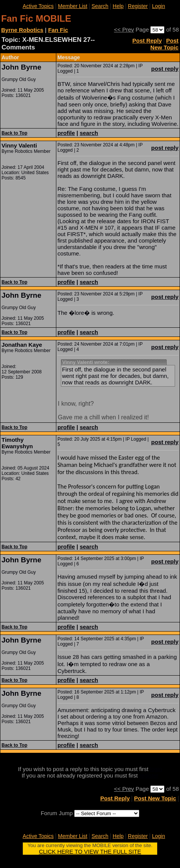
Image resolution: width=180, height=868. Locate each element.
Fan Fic (58, 30)
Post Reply (147, 40)
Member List (72, 6)
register (149, 775)
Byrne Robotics (22, 30)
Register (138, 6)
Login (158, 6)
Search (100, 6)
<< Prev (124, 29)
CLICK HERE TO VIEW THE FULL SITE (90, 851)
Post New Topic (164, 44)
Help (118, 6)
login (156, 769)
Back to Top (14, 133)
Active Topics (38, 6)
